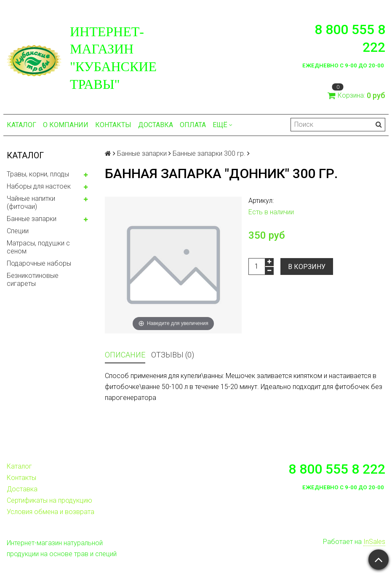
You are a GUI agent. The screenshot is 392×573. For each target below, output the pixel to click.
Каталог (21, 125)
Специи (18, 231)
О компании (66, 125)
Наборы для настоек (39, 186)
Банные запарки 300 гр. (209, 153)
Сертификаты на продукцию (49, 500)
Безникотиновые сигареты (33, 280)
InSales (374, 542)
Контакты (113, 125)
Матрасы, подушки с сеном (38, 247)
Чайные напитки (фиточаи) (31, 203)
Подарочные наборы (39, 263)
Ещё (223, 125)
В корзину (307, 267)
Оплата (193, 125)
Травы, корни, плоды (38, 174)
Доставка (156, 125)
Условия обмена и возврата (51, 512)
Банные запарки (32, 219)
